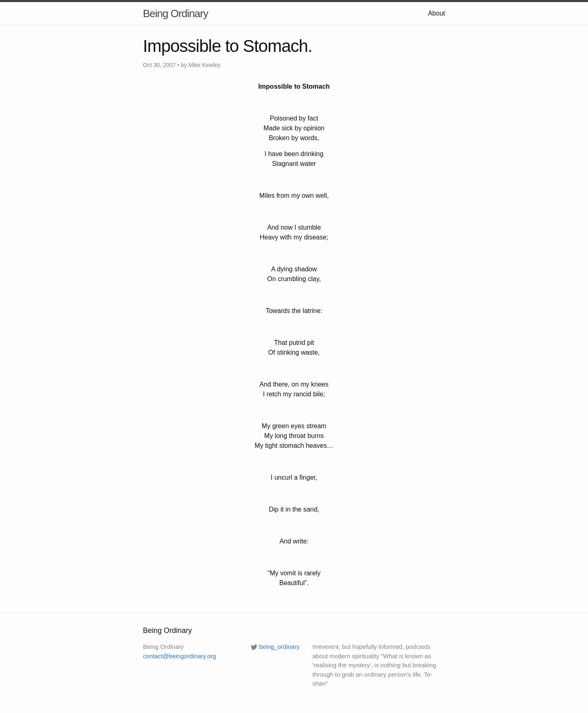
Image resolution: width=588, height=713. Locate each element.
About (437, 13)
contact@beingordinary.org (179, 656)
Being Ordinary (175, 13)
